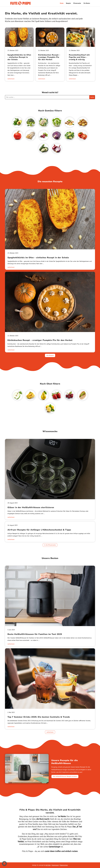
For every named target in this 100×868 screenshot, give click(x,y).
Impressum (55, 865)
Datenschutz (64, 865)
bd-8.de (48, 865)
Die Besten (87, 3)
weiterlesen (11, 79)
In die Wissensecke (50, 545)
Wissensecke (77, 3)
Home (62, 3)
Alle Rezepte (50, 355)
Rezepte (68, 3)
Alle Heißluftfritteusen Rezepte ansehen (65, 776)
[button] (4, 864)
